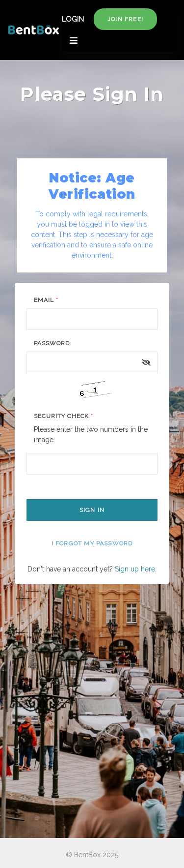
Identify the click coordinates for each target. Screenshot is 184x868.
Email (46, 300)
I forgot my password (92, 543)
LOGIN (73, 19)
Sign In (92, 510)
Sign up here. (136, 569)
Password (52, 343)
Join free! (125, 19)
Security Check (64, 416)
